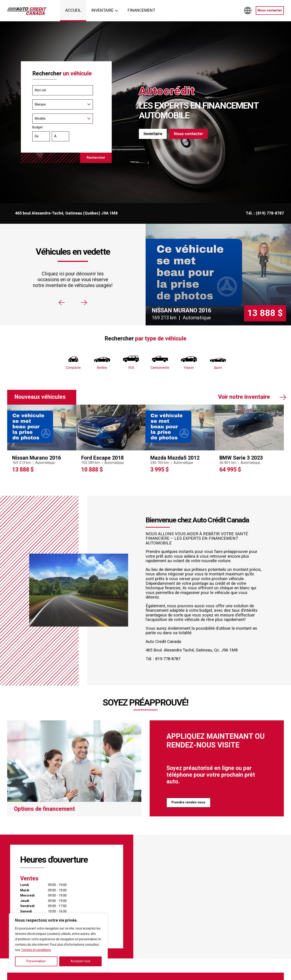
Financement (141, 10)
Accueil (73, 10)
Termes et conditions (36, 950)
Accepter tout (80, 961)
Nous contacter (270, 10)
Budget (66, 134)
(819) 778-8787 (270, 213)
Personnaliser (36, 961)
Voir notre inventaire (244, 397)
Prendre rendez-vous (188, 802)
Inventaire (102, 10)
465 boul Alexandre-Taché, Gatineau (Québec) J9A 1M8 (66, 213)
